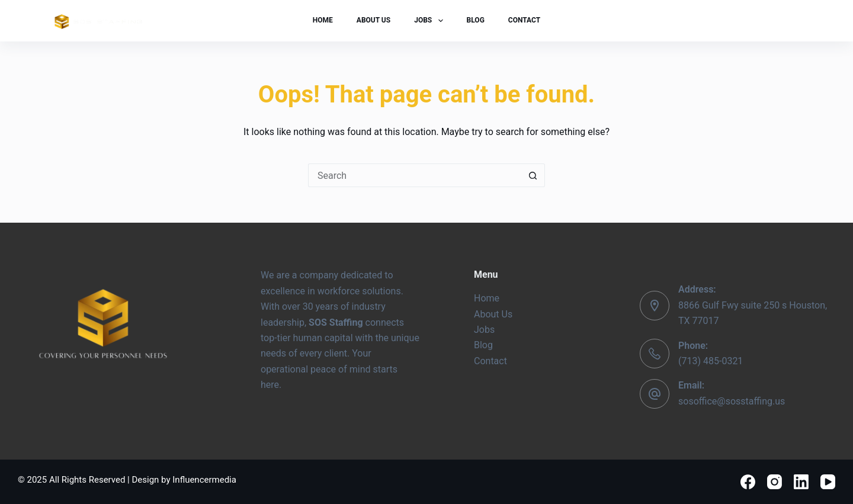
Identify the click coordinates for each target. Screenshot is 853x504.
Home (323, 20)
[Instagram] (775, 482)
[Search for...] (415, 175)
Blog (476, 20)
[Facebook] (748, 482)
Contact (524, 20)
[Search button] (533, 175)
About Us (373, 20)
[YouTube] (828, 482)
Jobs (431, 21)
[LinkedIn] (801, 482)
